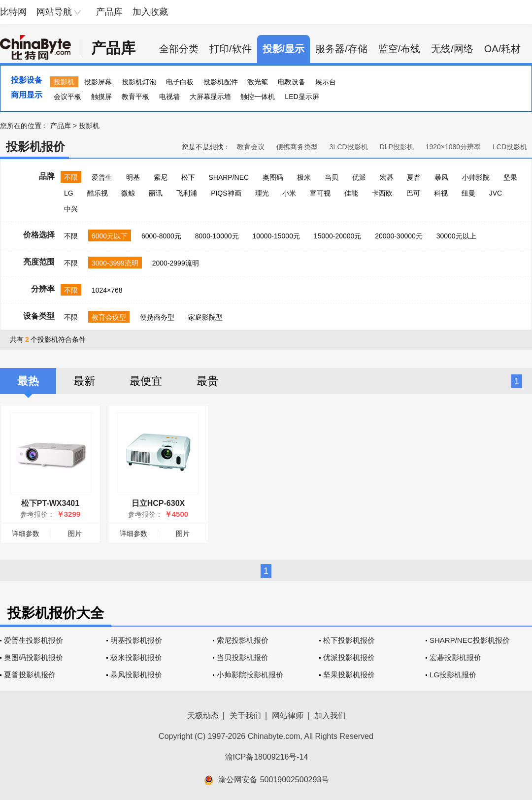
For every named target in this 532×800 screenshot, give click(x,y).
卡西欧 (382, 193)
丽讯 (156, 193)
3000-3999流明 (115, 263)
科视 (441, 193)
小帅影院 (476, 177)
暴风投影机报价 (136, 675)
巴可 (413, 193)
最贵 (207, 381)
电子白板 (180, 82)
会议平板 (67, 97)
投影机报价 (35, 147)
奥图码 (273, 177)
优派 (359, 177)
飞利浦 (187, 193)
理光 (262, 193)
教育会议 (251, 147)
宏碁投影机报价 (455, 657)
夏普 (414, 177)
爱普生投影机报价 (33, 640)
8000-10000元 (217, 236)
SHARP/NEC (229, 177)
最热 (28, 381)
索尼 (161, 177)
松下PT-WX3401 (50, 503)
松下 (188, 177)
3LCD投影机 (349, 147)
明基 (133, 177)
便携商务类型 (297, 147)
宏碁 (387, 177)
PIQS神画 (226, 193)
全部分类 (179, 49)
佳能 (351, 193)
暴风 (441, 177)
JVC (496, 193)
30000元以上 (456, 236)
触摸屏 (101, 97)
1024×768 (107, 290)
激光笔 (258, 82)
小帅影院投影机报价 (250, 675)
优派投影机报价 (349, 657)
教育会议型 (109, 317)
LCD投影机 (510, 147)
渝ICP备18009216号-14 (267, 757)
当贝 (332, 177)
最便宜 (146, 381)
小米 (289, 193)
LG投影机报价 (453, 675)
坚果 (510, 177)
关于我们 (245, 716)
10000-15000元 (276, 236)
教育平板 (135, 97)
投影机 (64, 82)
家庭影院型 (205, 317)
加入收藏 (150, 12)
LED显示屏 (302, 97)
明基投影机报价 (136, 640)
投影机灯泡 (139, 82)
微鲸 (128, 193)
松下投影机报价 (349, 640)
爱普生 (102, 177)
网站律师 (288, 716)
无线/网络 (452, 49)
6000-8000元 (161, 236)
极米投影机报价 (136, 657)
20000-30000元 (399, 236)
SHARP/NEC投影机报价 (470, 640)
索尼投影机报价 (243, 640)
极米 (304, 177)
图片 (75, 533)
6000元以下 (110, 236)
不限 (71, 177)
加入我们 (330, 716)
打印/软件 (231, 49)
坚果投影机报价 (349, 675)
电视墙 (169, 97)
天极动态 (203, 716)
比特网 (13, 12)
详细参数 (26, 533)
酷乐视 (98, 193)
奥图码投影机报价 (33, 657)
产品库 (109, 12)
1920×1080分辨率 (453, 147)
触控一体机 (258, 97)
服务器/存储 (341, 49)
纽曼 (468, 193)
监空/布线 (399, 49)
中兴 (71, 209)
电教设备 (292, 82)
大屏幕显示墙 (210, 97)
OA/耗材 (502, 49)
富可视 (320, 193)
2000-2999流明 (176, 263)
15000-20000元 (338, 236)
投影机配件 (221, 82)
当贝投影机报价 (243, 657)
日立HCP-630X (158, 503)
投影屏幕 (98, 82)
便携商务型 (157, 317)
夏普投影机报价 (30, 675)
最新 (84, 381)
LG (69, 193)
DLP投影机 (397, 147)
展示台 (326, 82)
